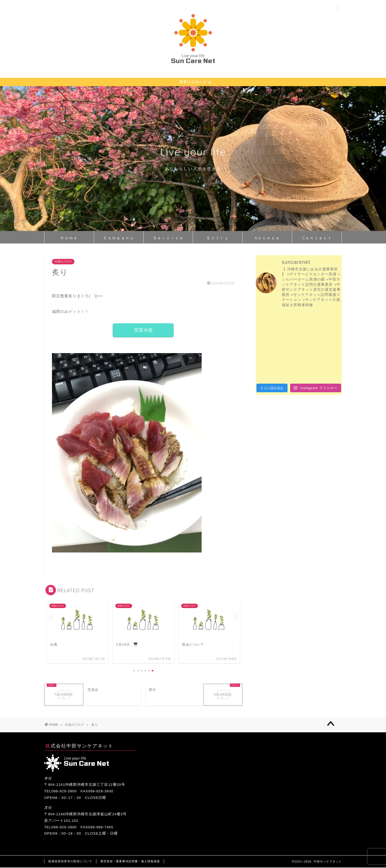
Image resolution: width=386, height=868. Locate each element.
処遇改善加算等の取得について (70, 862)
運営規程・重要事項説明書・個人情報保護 (130, 862)
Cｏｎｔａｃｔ (317, 238)
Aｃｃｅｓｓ (267, 238)
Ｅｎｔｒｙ (218, 238)
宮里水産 (143, 330)
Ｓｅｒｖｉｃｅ (168, 238)
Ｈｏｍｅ (69, 238)
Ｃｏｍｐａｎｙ (119, 238)
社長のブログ (63, 262)
